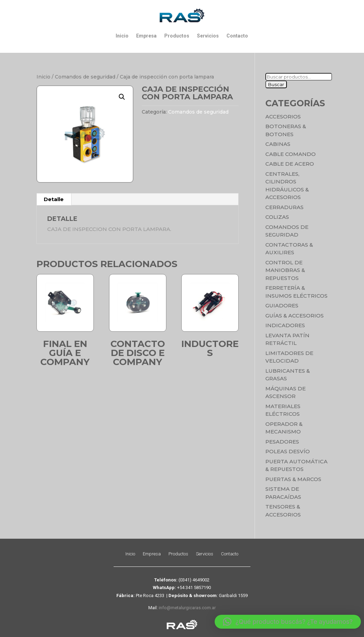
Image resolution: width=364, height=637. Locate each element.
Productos (177, 36)
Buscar (276, 84)
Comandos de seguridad (85, 77)
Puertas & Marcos (293, 479)
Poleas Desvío (288, 451)
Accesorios (283, 117)
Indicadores (285, 325)
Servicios (208, 36)
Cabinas (278, 144)
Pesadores (282, 442)
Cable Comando (291, 154)
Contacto (237, 36)
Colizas (277, 217)
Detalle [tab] (54, 199)
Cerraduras (284, 207)
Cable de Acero (290, 164)
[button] (122, 97)
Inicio (122, 36)
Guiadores (282, 305)
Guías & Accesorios (295, 316)
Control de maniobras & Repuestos (285, 270)
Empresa (146, 36)
